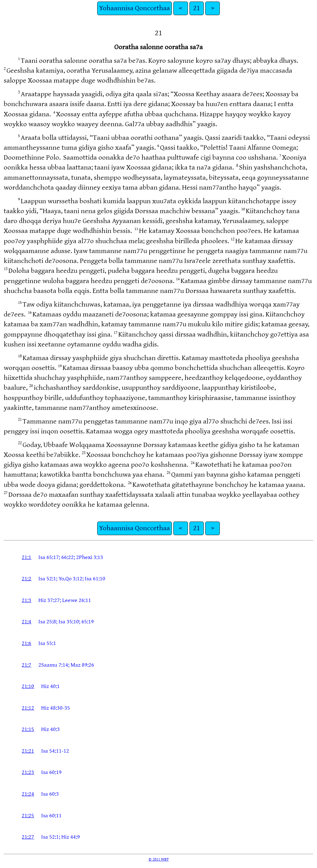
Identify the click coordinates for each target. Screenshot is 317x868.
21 (197, 8)
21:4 (26, 622)
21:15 (28, 729)
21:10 (28, 686)
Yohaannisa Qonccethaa (135, 8)
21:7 (26, 665)
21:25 (28, 816)
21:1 (26, 557)
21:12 (28, 708)
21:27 (28, 837)
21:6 (26, 643)
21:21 (28, 751)
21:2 (26, 579)
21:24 (28, 794)
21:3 (26, 600)
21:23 (28, 772)
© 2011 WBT (159, 859)
